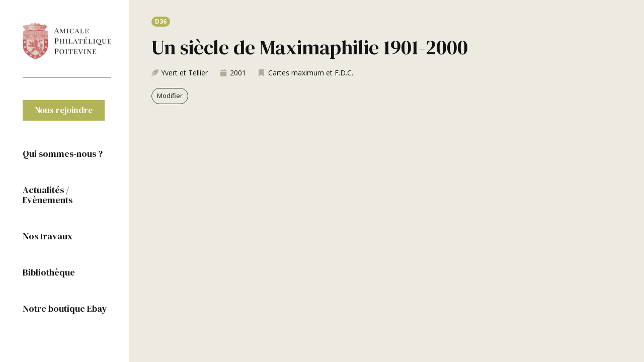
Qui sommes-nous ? (63, 154)
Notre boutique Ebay (65, 308)
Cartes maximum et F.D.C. (311, 73)
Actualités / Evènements (48, 195)
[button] (64, 110)
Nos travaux (48, 236)
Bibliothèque (49, 272)
